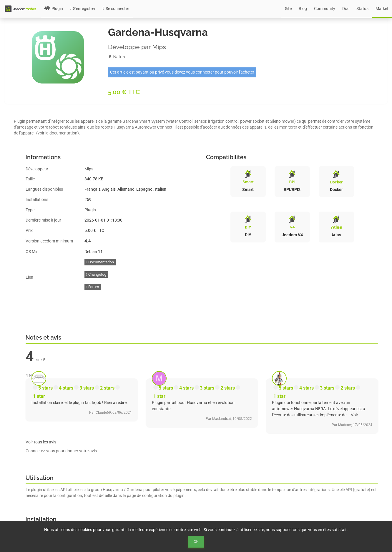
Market (382, 9)
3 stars (87, 388)
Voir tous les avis (41, 442)
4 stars (66, 388)
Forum (93, 287)
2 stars (107, 388)
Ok (196, 542)
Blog (303, 9)
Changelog (96, 275)
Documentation (100, 262)
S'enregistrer (83, 9)
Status (362, 9)
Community (325, 9)
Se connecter (116, 9)
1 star (39, 396)
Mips (159, 47)
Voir (354, 415)
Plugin (54, 9)
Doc (346, 9)
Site (288, 9)
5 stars (45, 388)
